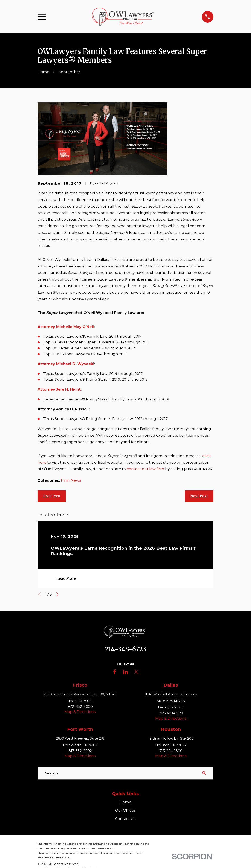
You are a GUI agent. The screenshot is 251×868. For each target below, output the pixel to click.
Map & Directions (80, 712)
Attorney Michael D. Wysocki (66, 364)
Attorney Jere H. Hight (59, 389)
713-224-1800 (171, 751)
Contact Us (125, 819)
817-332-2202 (80, 751)
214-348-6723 (125, 649)
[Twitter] (136, 672)
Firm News (71, 480)
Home (125, 802)
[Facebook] (115, 672)
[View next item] (57, 594)
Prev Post (52, 496)
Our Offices (125, 810)
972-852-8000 (80, 706)
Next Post (199, 496)
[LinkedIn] (126, 672)
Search (52, 773)
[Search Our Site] (204, 773)
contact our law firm (145, 469)
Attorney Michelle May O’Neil (66, 327)
